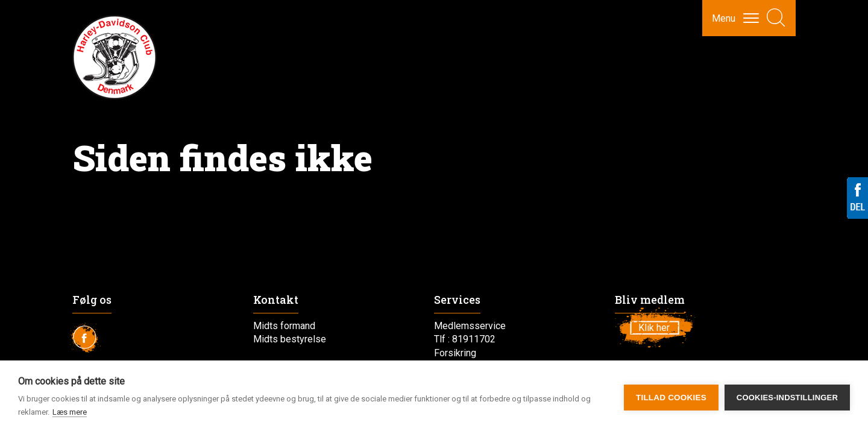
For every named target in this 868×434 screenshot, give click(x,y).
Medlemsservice (470, 326)
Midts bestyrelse (290, 339)
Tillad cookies (671, 398)
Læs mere (70, 412)
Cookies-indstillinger (787, 398)
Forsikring (455, 353)
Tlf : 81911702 (465, 339)
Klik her (654, 328)
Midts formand (284, 326)
